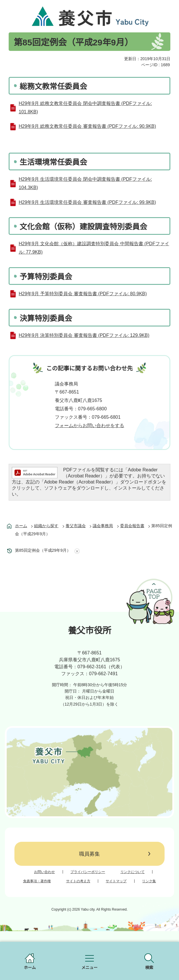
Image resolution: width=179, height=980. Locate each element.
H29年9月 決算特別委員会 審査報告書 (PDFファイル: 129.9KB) (84, 335)
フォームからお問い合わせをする (89, 426)
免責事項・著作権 (37, 881)
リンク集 (149, 881)
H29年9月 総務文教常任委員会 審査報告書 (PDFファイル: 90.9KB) (87, 126)
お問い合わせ (44, 872)
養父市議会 (76, 526)
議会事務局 (103, 526)
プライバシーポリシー (88, 872)
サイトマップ (116, 881)
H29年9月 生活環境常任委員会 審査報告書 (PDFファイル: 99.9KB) (87, 202)
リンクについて (133, 872)
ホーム (21, 526)
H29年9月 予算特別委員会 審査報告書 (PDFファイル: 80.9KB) (83, 294)
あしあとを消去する (76, 551)
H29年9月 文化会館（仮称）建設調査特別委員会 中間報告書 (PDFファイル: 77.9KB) (94, 248)
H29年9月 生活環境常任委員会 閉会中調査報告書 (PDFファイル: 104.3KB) (85, 183)
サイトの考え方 (78, 881)
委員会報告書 (132, 526)
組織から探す (46, 526)
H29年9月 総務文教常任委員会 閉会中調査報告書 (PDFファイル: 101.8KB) (85, 108)
